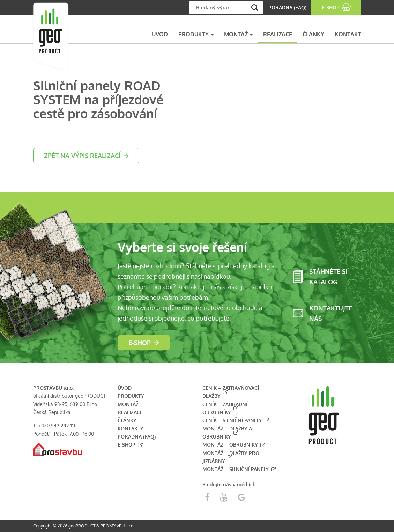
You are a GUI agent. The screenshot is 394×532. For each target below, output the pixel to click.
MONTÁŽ (238, 34)
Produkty (131, 396)
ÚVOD (160, 34)
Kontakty (131, 429)
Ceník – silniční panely (232, 420)
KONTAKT (348, 34)
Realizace (130, 412)
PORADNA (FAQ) (287, 8)
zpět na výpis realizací (82, 156)
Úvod (125, 388)
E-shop (140, 343)
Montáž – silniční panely (236, 469)
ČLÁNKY (313, 34)
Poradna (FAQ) (137, 437)
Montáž (128, 404)
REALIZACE (278, 34)
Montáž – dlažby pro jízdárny (231, 457)
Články (127, 420)
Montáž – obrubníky (230, 445)
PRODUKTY (196, 34)
